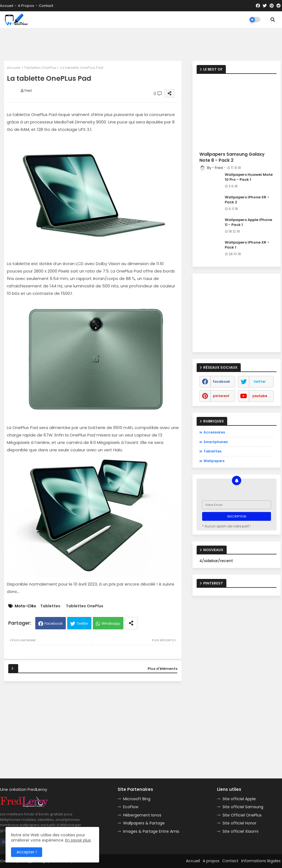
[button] (273, 20)
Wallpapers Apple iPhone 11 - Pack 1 (248, 222)
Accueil (7, 6)
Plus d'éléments (162, 669)
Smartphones (216, 442)
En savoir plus (78, 840)
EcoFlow (131, 807)
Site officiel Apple (239, 799)
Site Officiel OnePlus (242, 815)
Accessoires (214, 432)
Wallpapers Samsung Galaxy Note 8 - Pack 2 (232, 157)
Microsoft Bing (137, 799)
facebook (221, 382)
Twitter (82, 623)
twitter (260, 382)
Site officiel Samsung (243, 807)
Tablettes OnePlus (40, 68)
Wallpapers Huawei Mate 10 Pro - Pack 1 (249, 177)
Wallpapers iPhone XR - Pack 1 (247, 245)
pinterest (221, 396)
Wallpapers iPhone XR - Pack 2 (247, 200)
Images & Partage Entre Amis (151, 831)
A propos (26, 6)
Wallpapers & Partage (144, 823)
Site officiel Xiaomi (240, 831)
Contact (46, 6)
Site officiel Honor (239, 823)
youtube (260, 396)
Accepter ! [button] (27, 852)
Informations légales (261, 861)
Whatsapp (111, 623)
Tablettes (50, 606)
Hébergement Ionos (142, 815)
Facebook (54, 623)
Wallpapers (214, 461)
